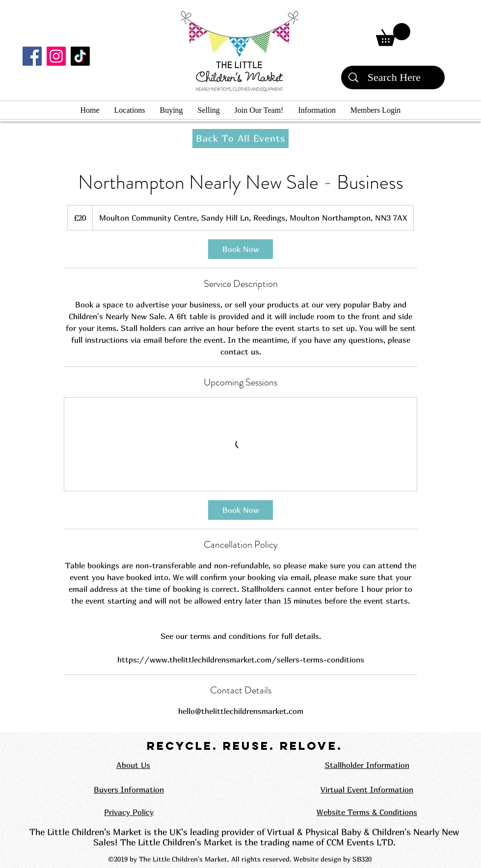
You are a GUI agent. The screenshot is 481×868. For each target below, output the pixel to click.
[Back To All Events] (240, 139)
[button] (393, 35)
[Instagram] (56, 56)
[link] (240, 249)
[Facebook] (32, 56)
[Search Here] (394, 77)
